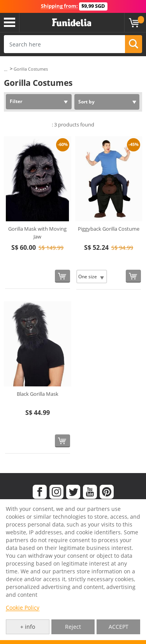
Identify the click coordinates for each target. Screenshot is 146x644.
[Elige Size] (92, 277)
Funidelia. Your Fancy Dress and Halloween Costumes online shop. (72, 23)
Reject (73, 627)
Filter (16, 101)
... (6, 69)
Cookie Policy (23, 608)
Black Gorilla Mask (38, 394)
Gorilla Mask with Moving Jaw (37, 233)
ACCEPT (119, 627)
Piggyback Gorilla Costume (109, 229)
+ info (28, 627)
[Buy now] (62, 276)
